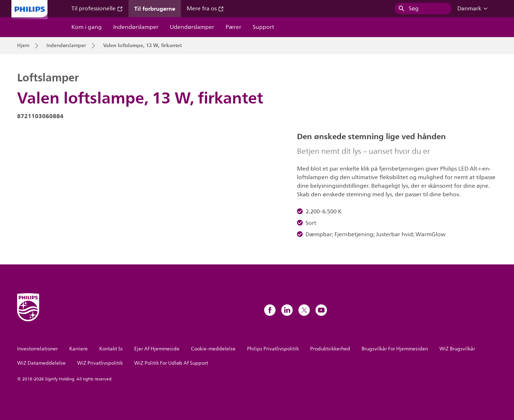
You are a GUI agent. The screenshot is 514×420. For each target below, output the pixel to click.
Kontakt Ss (111, 349)
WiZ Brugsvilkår (457, 349)
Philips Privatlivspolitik (273, 349)
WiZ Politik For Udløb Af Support (171, 363)
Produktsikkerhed (330, 349)
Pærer (233, 27)
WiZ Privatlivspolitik (100, 363)
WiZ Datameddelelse (41, 363)
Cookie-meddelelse (213, 349)
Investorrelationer (37, 349)
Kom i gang (87, 27)
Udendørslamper (192, 27)
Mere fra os (205, 9)
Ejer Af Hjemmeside (157, 349)
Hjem (23, 46)
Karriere (79, 349)
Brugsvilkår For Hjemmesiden (395, 349)
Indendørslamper (136, 27)
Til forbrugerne (155, 9)
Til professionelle (97, 9)
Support (263, 27)
